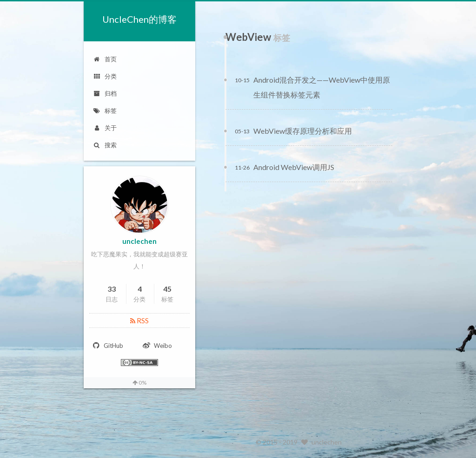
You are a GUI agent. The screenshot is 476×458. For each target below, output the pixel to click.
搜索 (105, 145)
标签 (105, 111)
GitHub (107, 345)
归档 (105, 93)
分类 (105, 76)
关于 (105, 128)
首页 (105, 59)
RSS (139, 321)
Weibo (157, 345)
